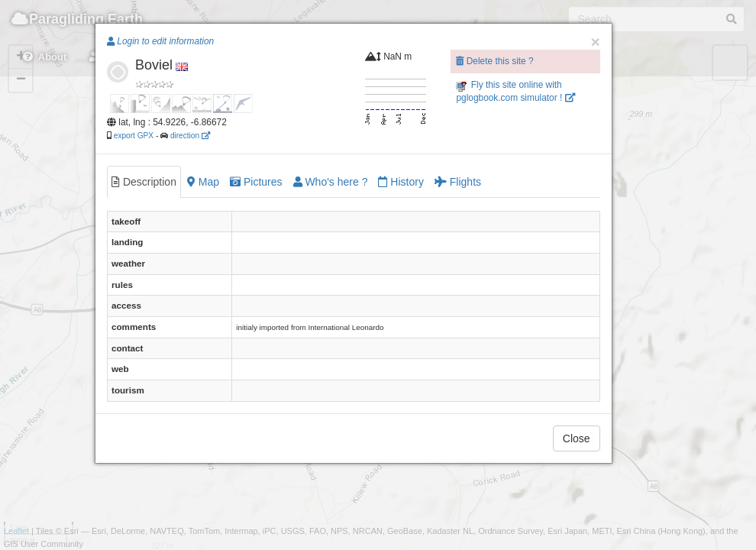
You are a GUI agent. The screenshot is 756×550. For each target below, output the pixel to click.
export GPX (134, 136)
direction (190, 136)
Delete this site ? (494, 61)
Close (577, 438)
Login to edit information (160, 41)
